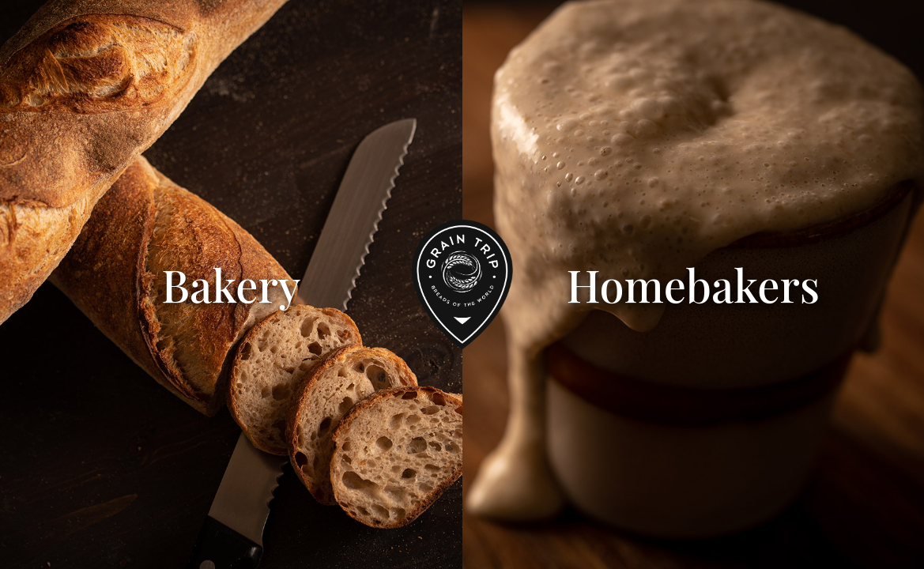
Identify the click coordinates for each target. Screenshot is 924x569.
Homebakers (693, 284)
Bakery (231, 284)
